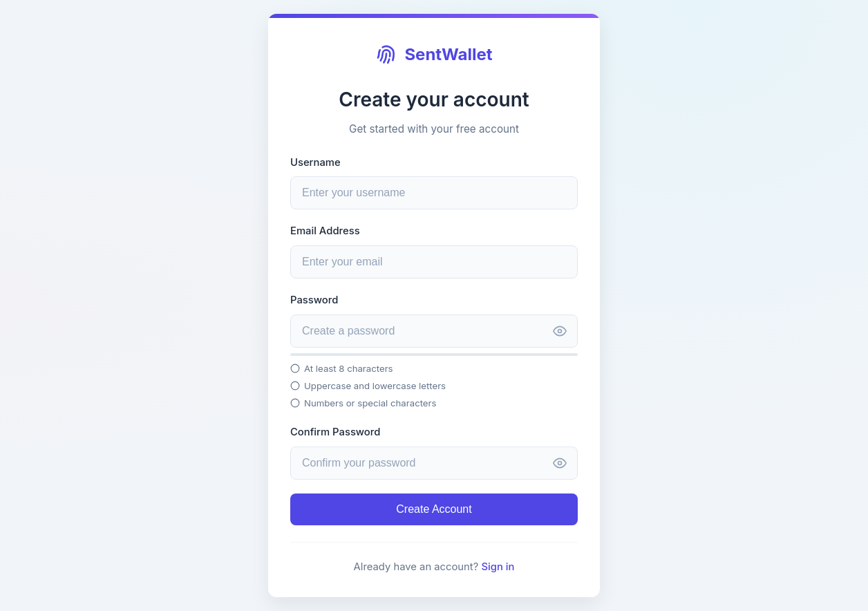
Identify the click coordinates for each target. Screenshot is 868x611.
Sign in (498, 567)
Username (315, 162)
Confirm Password (335, 432)
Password (314, 300)
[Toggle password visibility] (560, 332)
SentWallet (434, 55)
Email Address (325, 231)
